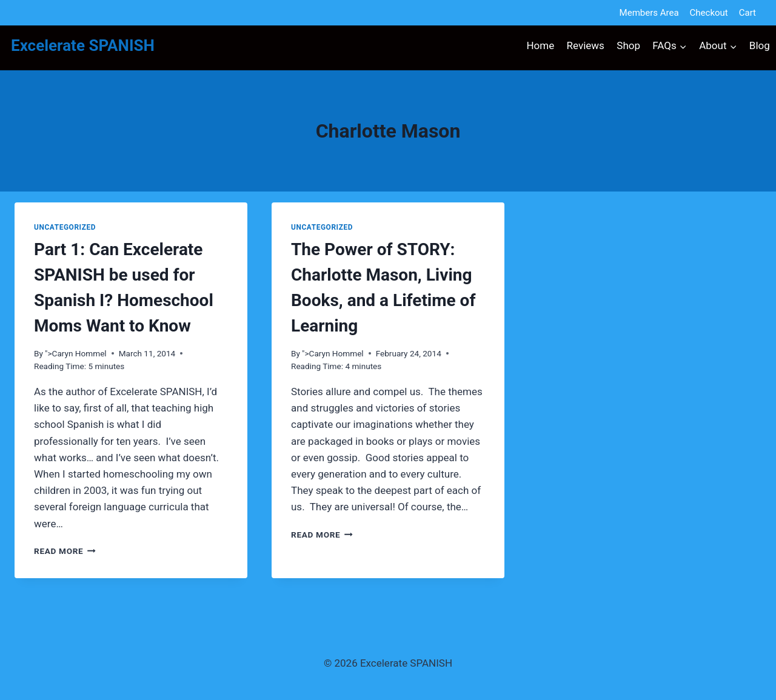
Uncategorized (65, 227)
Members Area (649, 13)
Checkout (709, 13)
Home (540, 45)
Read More (65, 551)
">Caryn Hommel (76, 353)
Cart (748, 13)
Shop (628, 45)
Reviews (586, 45)
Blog (760, 45)
